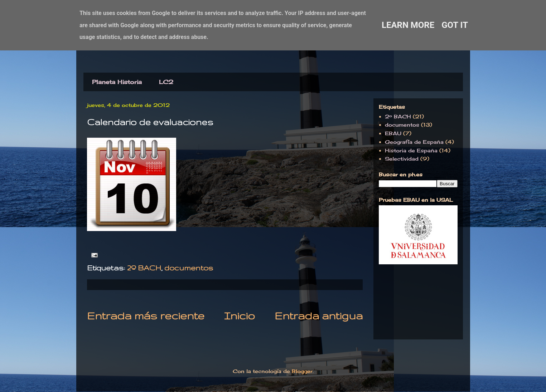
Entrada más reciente (146, 316)
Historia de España (411, 150)
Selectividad (402, 159)
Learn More (408, 25)
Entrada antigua (319, 316)
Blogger (302, 371)
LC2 (166, 82)
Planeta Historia (117, 82)
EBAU (393, 133)
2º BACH (144, 268)
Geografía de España (414, 142)
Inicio (240, 316)
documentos (189, 268)
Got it (455, 25)
